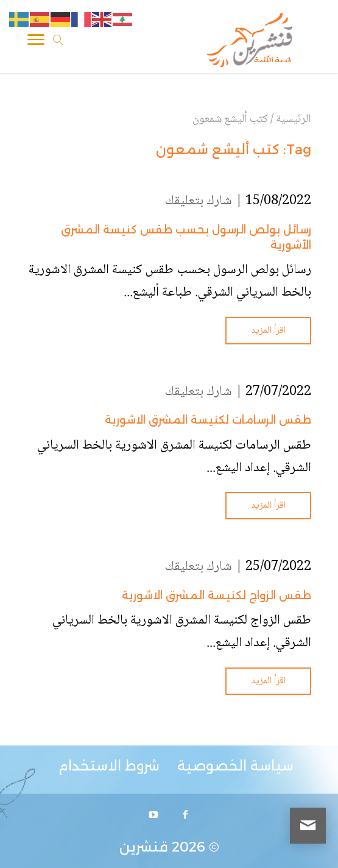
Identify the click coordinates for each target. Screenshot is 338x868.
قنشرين (144, 847)
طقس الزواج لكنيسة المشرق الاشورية (217, 596)
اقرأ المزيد (268, 331)
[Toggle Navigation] (36, 42)
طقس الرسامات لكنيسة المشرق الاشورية (208, 420)
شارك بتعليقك (199, 201)
